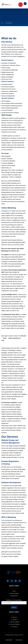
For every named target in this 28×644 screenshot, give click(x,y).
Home (14, 591)
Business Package (14, 593)
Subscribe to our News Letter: (14, 602)
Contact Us (14, 627)
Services (14, 620)
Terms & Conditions (14, 624)
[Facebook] (8, 581)
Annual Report (14, 596)
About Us (14, 617)
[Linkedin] (16, 581)
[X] (12, 581)
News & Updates (14, 622)
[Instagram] (20, 581)
